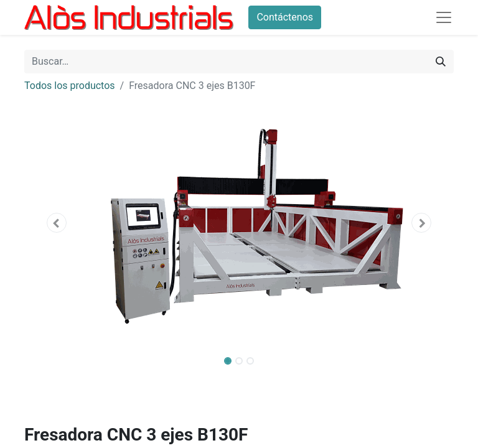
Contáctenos (285, 17)
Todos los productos (70, 86)
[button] (57, 223)
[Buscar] (441, 62)
